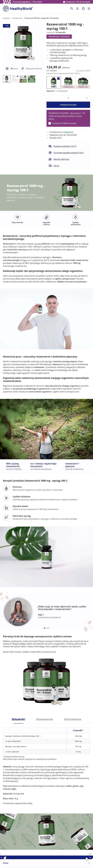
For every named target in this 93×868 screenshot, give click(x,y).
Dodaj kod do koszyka (78, 2)
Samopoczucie (17, 18)
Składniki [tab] (18, 719)
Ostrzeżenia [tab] (73, 719)
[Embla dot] (44, 628)
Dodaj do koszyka (68, 105)
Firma (6, 863)
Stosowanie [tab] (45, 719)
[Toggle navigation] (89, 9)
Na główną (6, 18)
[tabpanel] (46, 764)
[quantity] (68, 98)
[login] (77, 9)
